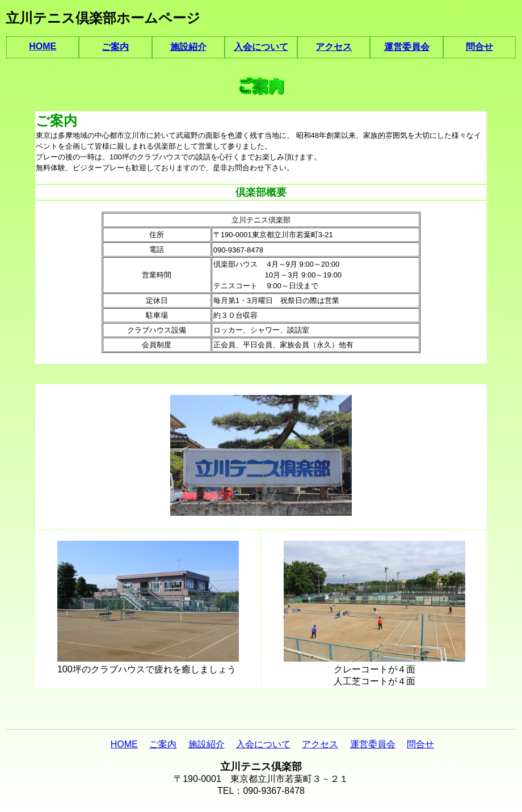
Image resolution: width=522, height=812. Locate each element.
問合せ (479, 47)
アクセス (334, 47)
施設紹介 (188, 47)
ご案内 (115, 47)
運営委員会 (407, 47)
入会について (261, 47)
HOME (43, 46)
